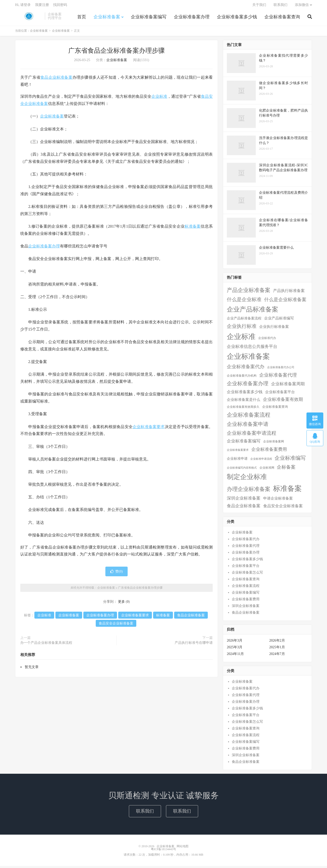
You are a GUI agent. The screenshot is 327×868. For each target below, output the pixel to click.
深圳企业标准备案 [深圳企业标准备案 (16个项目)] (244, 500)
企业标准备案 (29, 18)
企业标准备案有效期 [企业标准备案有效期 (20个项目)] (283, 401)
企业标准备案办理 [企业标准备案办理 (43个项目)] (248, 386)
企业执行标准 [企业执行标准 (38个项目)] (242, 328)
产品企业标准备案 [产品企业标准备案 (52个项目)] (249, 292)
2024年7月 (277, 656)
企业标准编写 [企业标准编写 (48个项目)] (290, 460)
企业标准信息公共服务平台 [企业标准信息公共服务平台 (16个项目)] (252, 349)
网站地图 (183, 848)
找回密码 (60, 6)
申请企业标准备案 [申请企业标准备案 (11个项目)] (278, 500)
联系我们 (280, 6)
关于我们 (259, 6)
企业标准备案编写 (149, 18)
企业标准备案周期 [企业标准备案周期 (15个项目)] (288, 386)
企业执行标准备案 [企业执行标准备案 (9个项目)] (274, 329)
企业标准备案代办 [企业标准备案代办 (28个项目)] (246, 369)
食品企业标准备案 (56, 79)
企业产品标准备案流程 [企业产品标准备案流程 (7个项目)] (244, 320)
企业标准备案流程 (246, 588)
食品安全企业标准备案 (116, 625)
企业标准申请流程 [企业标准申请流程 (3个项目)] (261, 461)
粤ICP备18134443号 (164, 851)
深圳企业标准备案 (246, 608)
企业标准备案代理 (246, 548)
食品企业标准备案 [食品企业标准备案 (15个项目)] (244, 508)
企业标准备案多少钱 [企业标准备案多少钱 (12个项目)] (245, 394)
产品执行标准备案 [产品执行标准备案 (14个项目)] (289, 293)
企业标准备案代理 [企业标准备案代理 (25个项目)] (278, 377)
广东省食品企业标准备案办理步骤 (117, 53)
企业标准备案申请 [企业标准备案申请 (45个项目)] (248, 426)
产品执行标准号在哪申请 (194, 645)
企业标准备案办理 (192, 18)
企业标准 (159, 98)
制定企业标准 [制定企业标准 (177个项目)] (247, 479)
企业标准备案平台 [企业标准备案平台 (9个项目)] (280, 394)
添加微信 (302, 6)
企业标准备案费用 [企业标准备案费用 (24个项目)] (269, 451)
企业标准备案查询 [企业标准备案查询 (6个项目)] (275, 408)
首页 (82, 18)
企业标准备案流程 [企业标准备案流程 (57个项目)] (249, 417)
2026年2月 (277, 642)
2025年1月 (277, 649)
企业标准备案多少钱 (237, 18)
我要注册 (42, 6)
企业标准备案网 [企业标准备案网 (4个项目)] (274, 444)
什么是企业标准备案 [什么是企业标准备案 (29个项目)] (285, 301)
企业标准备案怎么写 (247, 574)
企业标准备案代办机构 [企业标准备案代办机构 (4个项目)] (242, 378)
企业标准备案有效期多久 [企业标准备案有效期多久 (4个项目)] (243, 409)
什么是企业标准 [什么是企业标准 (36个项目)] (244, 301)
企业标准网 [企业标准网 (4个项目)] (267, 470)
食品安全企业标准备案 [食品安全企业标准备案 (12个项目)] (283, 508)
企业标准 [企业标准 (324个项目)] (241, 338)
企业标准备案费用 (246, 601)
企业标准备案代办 (246, 541)
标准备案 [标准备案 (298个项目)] (287, 490)
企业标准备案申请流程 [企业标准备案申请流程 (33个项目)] (252, 435)
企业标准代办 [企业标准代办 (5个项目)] (267, 340)
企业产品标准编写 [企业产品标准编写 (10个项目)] (279, 320)
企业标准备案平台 (246, 568)
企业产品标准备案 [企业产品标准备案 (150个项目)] (253, 311)
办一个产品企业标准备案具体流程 (46, 645)
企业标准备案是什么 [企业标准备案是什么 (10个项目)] (244, 402)
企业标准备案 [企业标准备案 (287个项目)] (248, 358)
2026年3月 (235, 642)
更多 (121, 604)
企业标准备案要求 (149, 428)
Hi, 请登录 (23, 6)
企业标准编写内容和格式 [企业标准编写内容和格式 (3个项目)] (242, 470)
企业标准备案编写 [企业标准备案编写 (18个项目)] (244, 443)
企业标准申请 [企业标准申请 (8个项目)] (237, 460)
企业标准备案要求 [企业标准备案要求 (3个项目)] (238, 452)
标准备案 (193, 228)
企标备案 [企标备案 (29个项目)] (286, 469)
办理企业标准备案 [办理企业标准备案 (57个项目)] (249, 491)
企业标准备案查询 (282, 18)
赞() (117, 573)
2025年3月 (235, 649)
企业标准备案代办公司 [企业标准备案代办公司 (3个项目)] (281, 369)
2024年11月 (235, 656)
